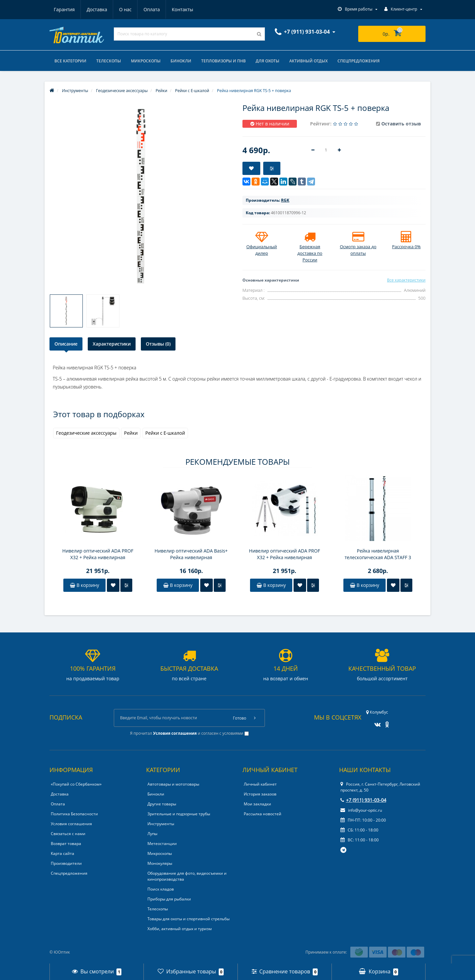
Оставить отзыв (401, 124)
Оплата (152, 9)
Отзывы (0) (158, 344)
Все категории (70, 61)
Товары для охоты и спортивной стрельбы (189, 919)
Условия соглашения (71, 824)
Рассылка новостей (263, 814)
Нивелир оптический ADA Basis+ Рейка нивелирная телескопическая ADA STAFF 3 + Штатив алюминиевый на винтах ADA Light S (191, 554)
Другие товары (162, 804)
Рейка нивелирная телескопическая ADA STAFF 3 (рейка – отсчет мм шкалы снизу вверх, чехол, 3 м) (378, 554)
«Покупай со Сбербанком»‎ (76, 784)
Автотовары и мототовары (173, 784)
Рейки (131, 433)
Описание (66, 344)
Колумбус (377, 712)
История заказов (260, 794)
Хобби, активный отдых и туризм (180, 929)
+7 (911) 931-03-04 (363, 800)
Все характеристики (406, 280)
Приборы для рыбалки (169, 899)
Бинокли (181, 61)
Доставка (97, 9)
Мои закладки (257, 804)
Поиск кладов (161, 889)
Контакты (183, 9)
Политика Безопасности (74, 814)
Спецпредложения (359, 61)
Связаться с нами (68, 834)
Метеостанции (162, 844)
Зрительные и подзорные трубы (179, 814)
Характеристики (112, 344)
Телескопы (109, 61)
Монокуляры (160, 863)
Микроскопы (146, 61)
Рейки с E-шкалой (165, 433)
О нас (125, 9)
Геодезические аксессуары (86, 433)
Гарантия (64, 9)
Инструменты (161, 824)
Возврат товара (66, 844)
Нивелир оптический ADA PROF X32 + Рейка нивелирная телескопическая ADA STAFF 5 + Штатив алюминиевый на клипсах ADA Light (98, 554)
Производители (66, 863)
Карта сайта (63, 853)
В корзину (84, 585)
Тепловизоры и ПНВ (223, 61)
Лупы (152, 834)
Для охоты (268, 61)
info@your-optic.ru (361, 810)
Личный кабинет (260, 784)
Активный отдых (308, 61)
